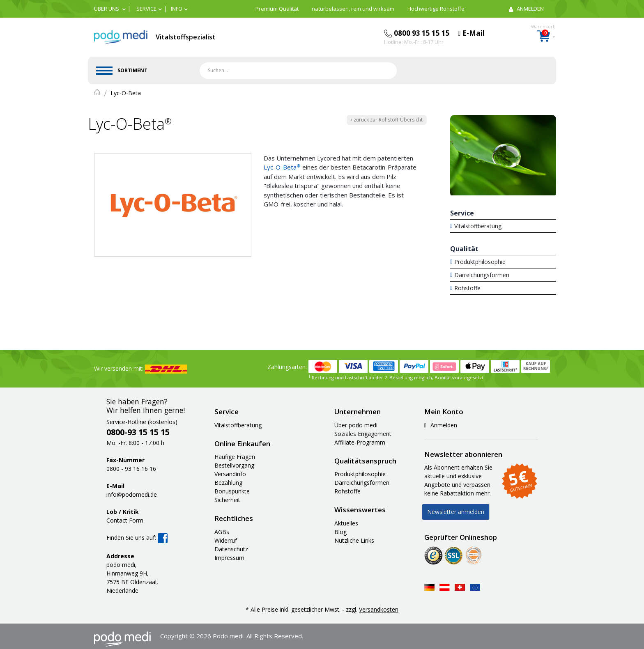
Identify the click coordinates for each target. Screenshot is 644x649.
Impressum (229, 558)
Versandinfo (230, 474)
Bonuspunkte (232, 491)
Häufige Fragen (235, 457)
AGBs (222, 532)
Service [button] (146, 9)
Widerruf (226, 540)
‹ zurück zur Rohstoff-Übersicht (387, 120)
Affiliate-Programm (360, 442)
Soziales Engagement (363, 434)
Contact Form (125, 520)
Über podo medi (356, 425)
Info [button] (177, 9)
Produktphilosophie (480, 262)
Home (97, 92)
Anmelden (441, 425)
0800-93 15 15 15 (138, 432)
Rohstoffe (467, 288)
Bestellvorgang (234, 465)
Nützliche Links (354, 540)
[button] (110, 9)
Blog (340, 532)
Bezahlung (228, 483)
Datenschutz (231, 549)
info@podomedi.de (132, 494)
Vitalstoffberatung (478, 226)
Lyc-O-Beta (282, 167)
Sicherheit (227, 500)
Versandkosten (379, 609)
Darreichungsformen (482, 275)
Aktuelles (346, 523)
